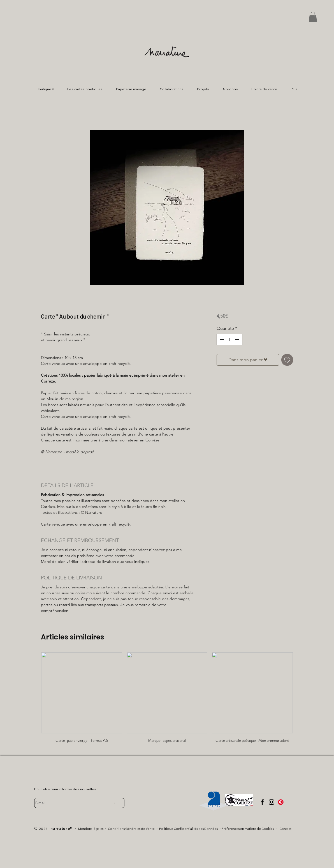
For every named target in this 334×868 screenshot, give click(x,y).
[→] (114, 803)
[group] (167, 700)
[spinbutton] (229, 339)
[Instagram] (272, 802)
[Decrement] (221, 339)
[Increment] (238, 339)
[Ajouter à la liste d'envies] (287, 360)
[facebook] (262, 802)
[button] (313, 17)
